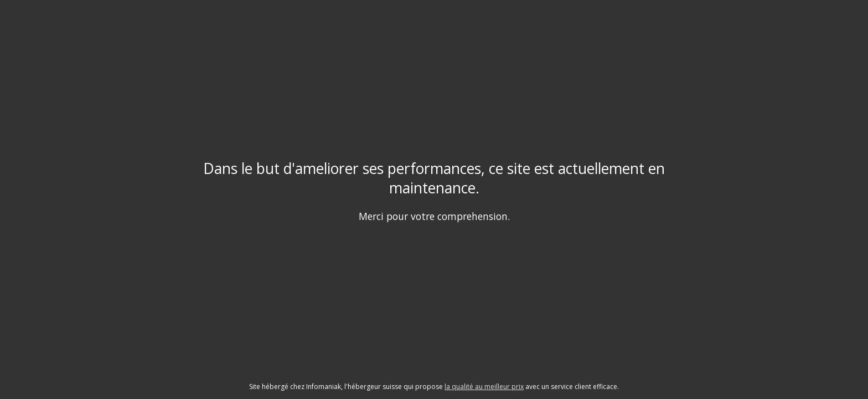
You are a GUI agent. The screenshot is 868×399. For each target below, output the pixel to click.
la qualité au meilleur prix (484, 387)
